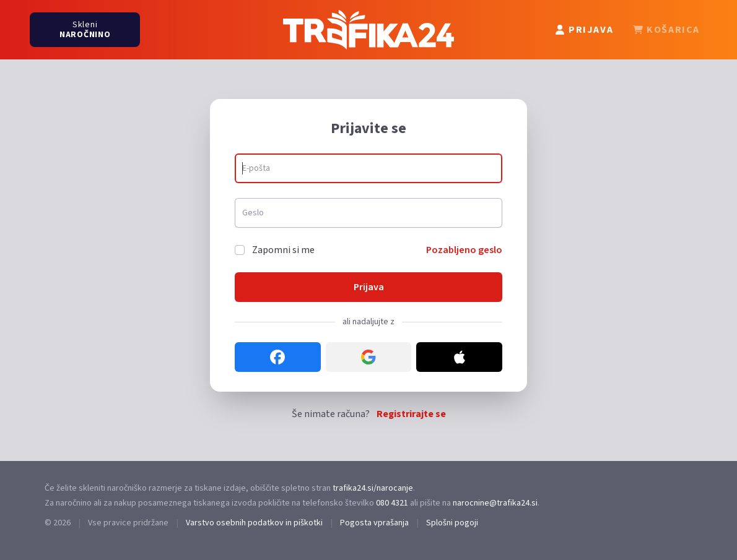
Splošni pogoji (452, 523)
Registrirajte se (411, 414)
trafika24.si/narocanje (373, 488)
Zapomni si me (283, 250)
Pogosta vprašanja (374, 523)
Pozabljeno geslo (464, 250)
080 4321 (392, 503)
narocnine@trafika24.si (495, 503)
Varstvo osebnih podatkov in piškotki (254, 523)
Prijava (369, 287)
